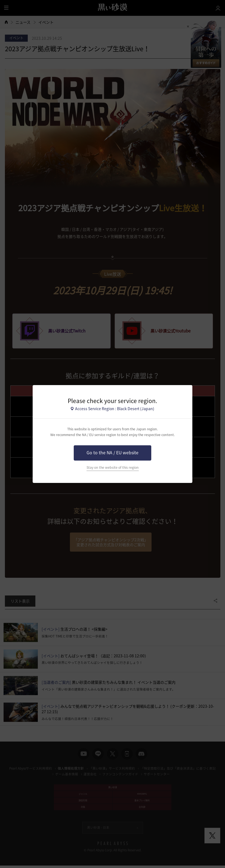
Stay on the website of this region (113, 467)
